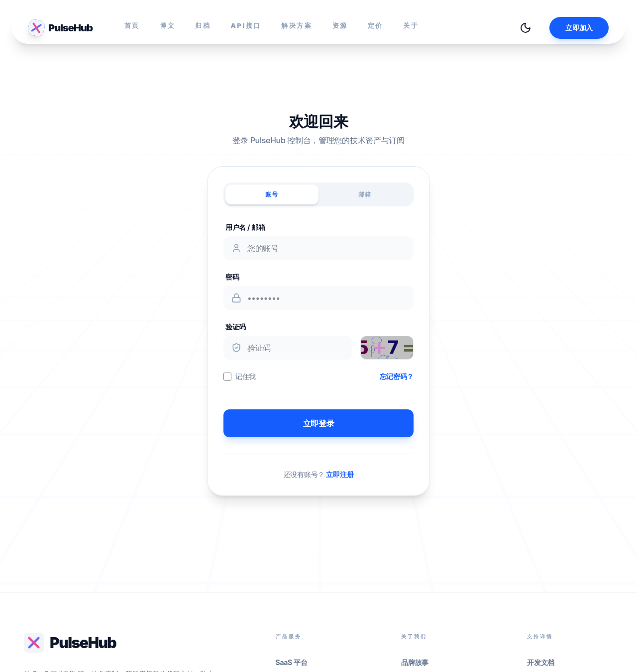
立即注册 (340, 474)
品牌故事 (415, 662)
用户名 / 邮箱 (245, 227)
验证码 (236, 327)
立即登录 (319, 423)
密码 (232, 277)
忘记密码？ (397, 376)
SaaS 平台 (292, 662)
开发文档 (541, 662)
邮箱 (365, 194)
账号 (272, 194)
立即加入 (579, 28)
